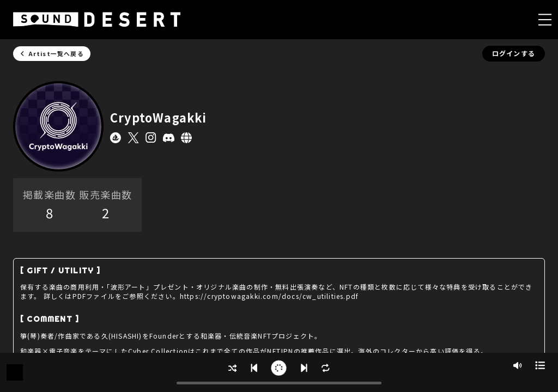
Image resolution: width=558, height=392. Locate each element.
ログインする (514, 53)
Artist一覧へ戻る (52, 53)
